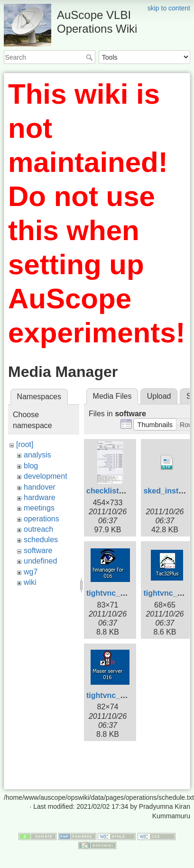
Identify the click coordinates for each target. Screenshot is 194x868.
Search (90, 57)
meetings (39, 508)
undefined (40, 561)
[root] (25, 444)
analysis (37, 455)
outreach (38, 529)
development (46, 476)
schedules (41, 540)
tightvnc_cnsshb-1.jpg (127, 593)
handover (40, 487)
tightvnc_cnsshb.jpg (123, 695)
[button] (155, 424)
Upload (159, 396)
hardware (40, 497)
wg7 (31, 572)
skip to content (169, 8)
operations (42, 519)
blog (31, 466)
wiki (30, 582)
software (38, 550)
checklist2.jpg (111, 491)
